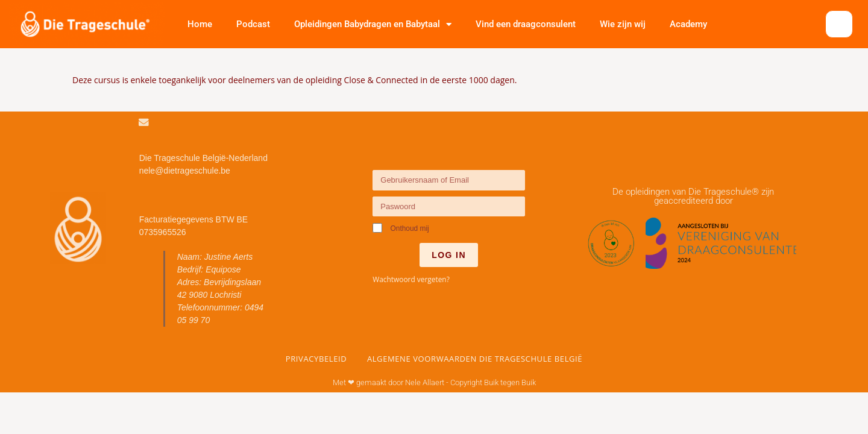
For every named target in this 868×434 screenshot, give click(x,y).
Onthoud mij (401, 228)
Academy (688, 24)
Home (200, 24)
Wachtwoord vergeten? (411, 279)
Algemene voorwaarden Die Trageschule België (475, 358)
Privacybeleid (316, 358)
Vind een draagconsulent (526, 24)
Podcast (253, 24)
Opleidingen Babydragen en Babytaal (373, 24)
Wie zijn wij (623, 24)
